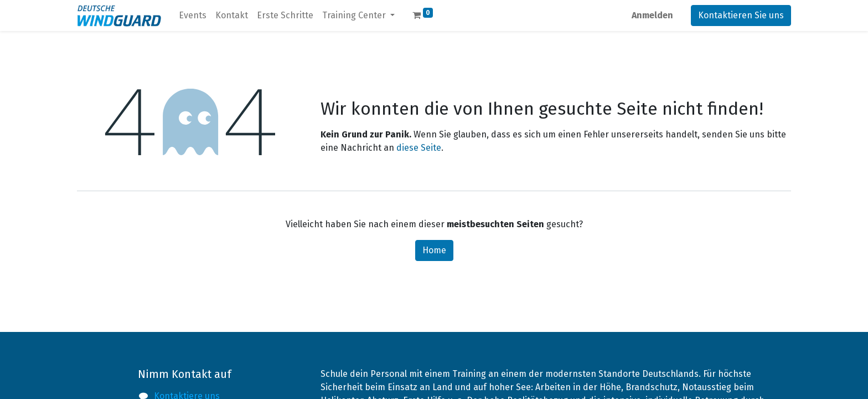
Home (434, 250)
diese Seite (419, 148)
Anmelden (652, 15)
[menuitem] (193, 16)
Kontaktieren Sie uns (741, 15)
